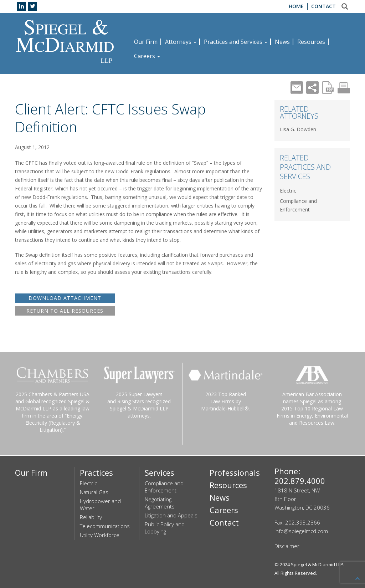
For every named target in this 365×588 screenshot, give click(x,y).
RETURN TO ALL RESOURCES (65, 311)
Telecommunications (105, 526)
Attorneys (181, 42)
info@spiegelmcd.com (301, 531)
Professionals (235, 472)
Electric (288, 191)
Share (312, 88)
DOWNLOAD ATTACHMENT (65, 298)
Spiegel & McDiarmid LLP (317, 564)
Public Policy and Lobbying (165, 528)
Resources (311, 42)
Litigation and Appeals (171, 515)
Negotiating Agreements (160, 503)
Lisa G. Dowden (298, 129)
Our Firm (146, 42)
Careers (147, 56)
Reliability (91, 517)
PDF (328, 88)
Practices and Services (236, 42)
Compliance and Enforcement (164, 487)
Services (160, 472)
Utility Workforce (100, 535)
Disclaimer (287, 546)
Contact (323, 6)
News (282, 42)
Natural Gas (94, 492)
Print (344, 88)
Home (296, 6)
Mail (297, 88)
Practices (96, 472)
